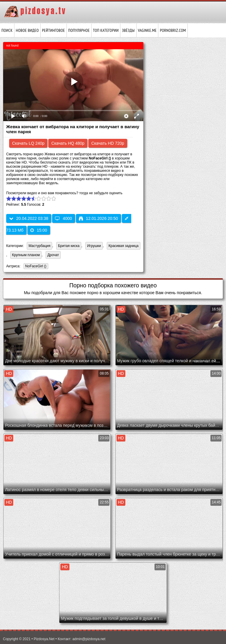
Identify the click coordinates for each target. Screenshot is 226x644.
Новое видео (27, 30)
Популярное (79, 30)
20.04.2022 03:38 (29, 218)
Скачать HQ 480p (68, 143)
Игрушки (94, 246)
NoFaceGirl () (35, 267)
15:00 (39, 230)
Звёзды (128, 30)
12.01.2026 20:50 (98, 218)
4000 (63, 218)
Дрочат (53, 255)
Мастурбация (39, 246)
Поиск (7, 30)
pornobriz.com (173, 30)
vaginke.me (147, 30)
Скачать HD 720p (108, 143)
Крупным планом (26, 255)
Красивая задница (124, 246)
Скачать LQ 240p (28, 143)
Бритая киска (69, 246)
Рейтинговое (54, 30)
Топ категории (106, 30)
